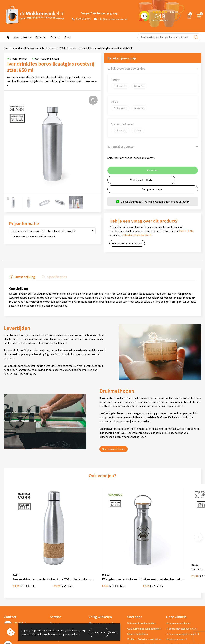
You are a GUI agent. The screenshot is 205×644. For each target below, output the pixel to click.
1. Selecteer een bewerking (127, 68)
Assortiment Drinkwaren (26, 48)
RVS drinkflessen (68, 48)
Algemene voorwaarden (102, 583)
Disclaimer (95, 594)
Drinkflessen (49, 48)
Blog (68, 37)
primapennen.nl (176, 599)
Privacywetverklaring (101, 588)
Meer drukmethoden (114, 448)
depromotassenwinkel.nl (182, 588)
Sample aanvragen (153, 189)
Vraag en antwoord (61, 594)
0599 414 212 (81, 19)
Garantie (40, 37)
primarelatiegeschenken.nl (183, 604)
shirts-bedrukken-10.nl (180, 610)
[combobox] (170, 37)
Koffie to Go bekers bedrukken (144, 599)
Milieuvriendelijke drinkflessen (145, 604)
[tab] (22, 277)
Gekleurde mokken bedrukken (144, 588)
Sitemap (55, 599)
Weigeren (113, 632)
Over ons (55, 583)
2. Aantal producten (121, 146)
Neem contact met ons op (127, 243)
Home (7, 48)
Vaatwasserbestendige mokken (140, 612)
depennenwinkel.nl (178, 583)
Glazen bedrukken (137, 594)
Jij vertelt (55, 588)
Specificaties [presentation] (55, 276)
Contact (55, 37)
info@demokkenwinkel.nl (111, 19)
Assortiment (22, 37)
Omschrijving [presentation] (24, 276)
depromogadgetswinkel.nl (182, 594)
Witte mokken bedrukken (142, 583)
